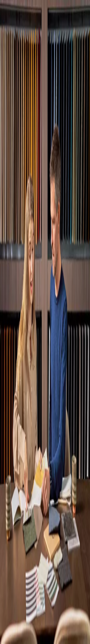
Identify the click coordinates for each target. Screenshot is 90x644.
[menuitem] (45, 610)
